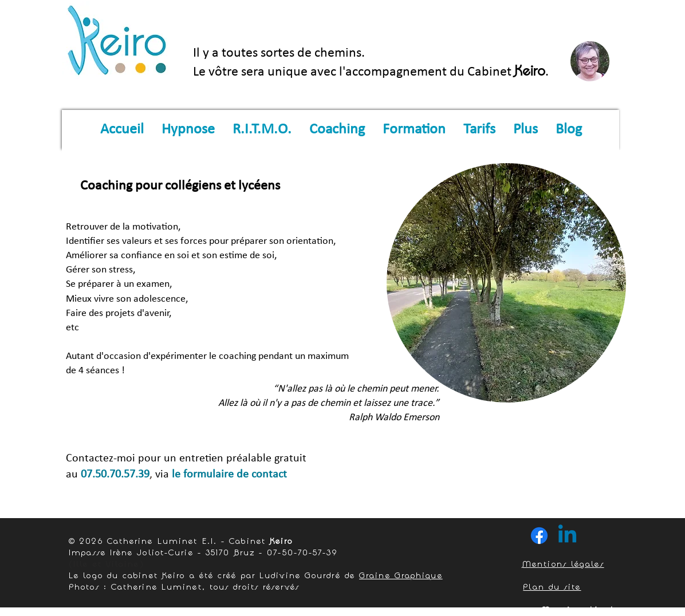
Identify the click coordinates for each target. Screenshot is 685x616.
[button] (188, 130)
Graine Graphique (401, 575)
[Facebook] (539, 536)
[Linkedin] (567, 536)
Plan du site (552, 587)
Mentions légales (563, 564)
